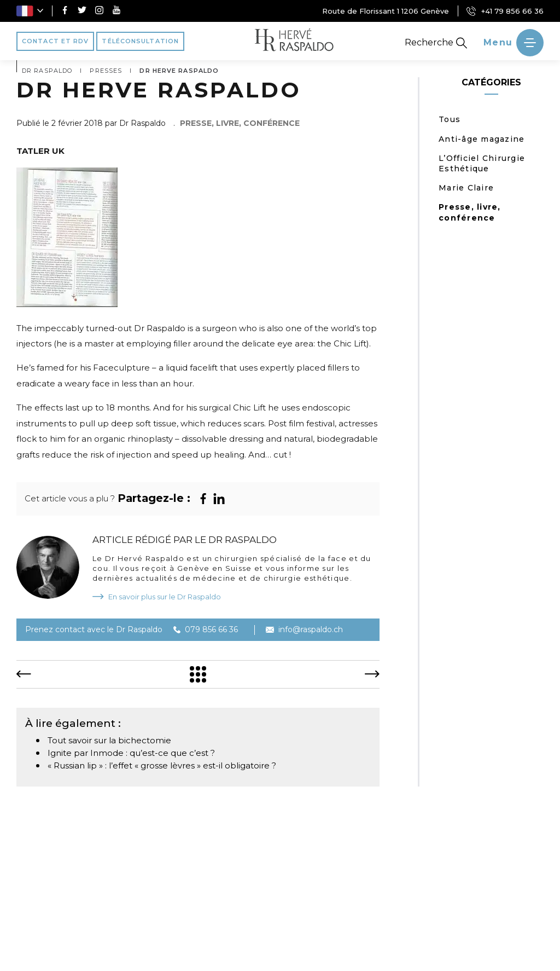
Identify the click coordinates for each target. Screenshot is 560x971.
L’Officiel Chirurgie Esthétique (482, 163)
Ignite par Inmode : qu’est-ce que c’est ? (131, 753)
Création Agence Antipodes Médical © (145, 953)
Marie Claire (466, 188)
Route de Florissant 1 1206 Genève (386, 11)
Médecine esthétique (204, 907)
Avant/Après (506, 907)
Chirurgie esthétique (305, 907)
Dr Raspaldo (54, 907)
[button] (30, 11)
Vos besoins (119, 907)
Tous (450, 119)
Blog (247, 923)
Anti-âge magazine (482, 139)
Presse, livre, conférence (470, 212)
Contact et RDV (307, 923)
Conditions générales (450, 953)
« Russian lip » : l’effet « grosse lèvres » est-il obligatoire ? (162, 765)
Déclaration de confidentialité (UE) (315, 953)
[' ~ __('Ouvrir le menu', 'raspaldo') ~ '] (514, 43)
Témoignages (391, 907)
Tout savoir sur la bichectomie (109, 740)
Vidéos (450, 907)
